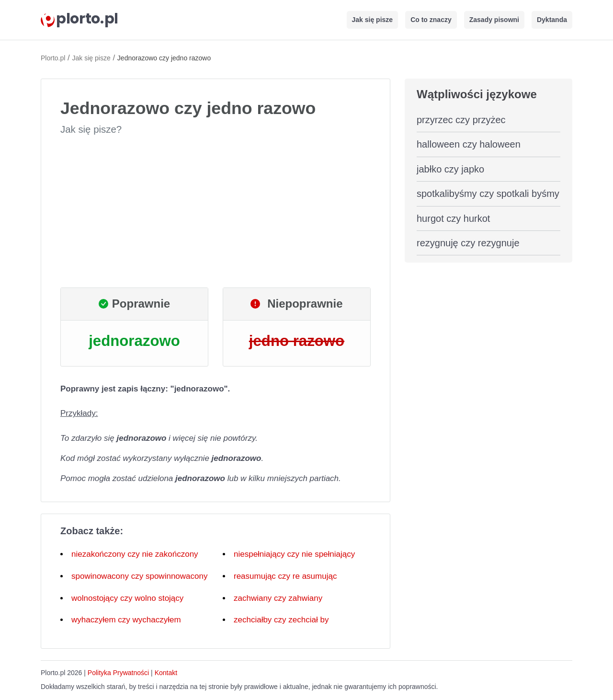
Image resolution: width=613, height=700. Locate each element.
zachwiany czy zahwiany (278, 598)
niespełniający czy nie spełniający (294, 554)
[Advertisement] (216, 212)
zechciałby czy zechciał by (281, 620)
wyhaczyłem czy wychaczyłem (126, 620)
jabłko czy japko (450, 169)
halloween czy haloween (469, 144)
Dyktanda (552, 20)
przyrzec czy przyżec (461, 120)
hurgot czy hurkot (453, 218)
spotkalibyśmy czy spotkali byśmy (488, 194)
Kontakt (166, 673)
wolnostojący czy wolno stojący (127, 598)
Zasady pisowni (494, 20)
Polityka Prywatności (118, 673)
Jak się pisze (373, 20)
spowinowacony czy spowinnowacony (139, 576)
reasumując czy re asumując (285, 576)
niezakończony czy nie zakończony (135, 554)
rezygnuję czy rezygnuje (468, 243)
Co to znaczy (431, 20)
